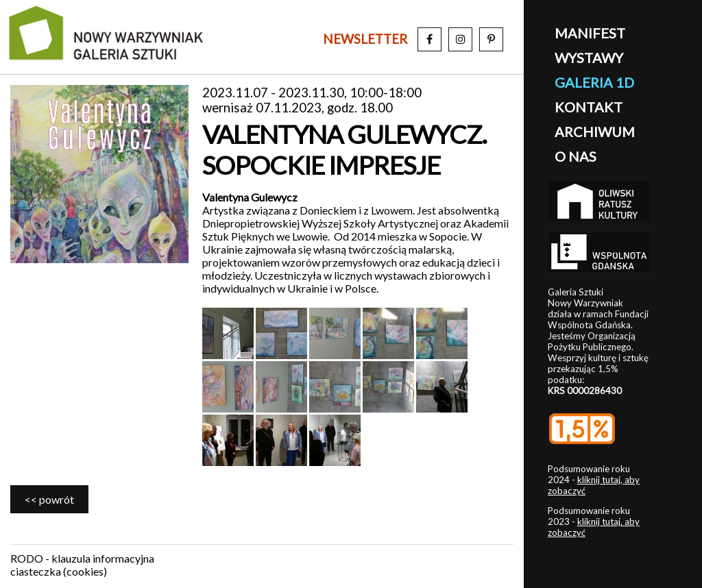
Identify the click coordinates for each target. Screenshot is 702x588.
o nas (576, 156)
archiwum (595, 132)
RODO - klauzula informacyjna (82, 558)
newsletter (365, 39)
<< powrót (49, 499)
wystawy (589, 58)
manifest (590, 33)
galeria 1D (594, 82)
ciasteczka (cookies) (59, 571)
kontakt (589, 107)
